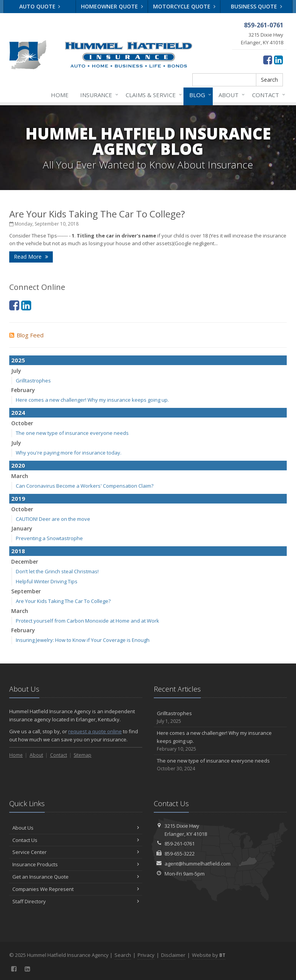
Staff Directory (76, 901)
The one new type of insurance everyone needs (72, 433)
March (20, 476)
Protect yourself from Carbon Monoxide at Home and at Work (87, 621)
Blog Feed (26, 335)
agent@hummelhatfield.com (198, 864)
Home (60, 95)
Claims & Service (152, 95)
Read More (31, 257)
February (23, 390)
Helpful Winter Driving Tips (47, 581)
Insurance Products (76, 864)
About (230, 95)
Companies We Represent (76, 889)
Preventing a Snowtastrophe (49, 538)
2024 (18, 413)
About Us (76, 828)
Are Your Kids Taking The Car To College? (97, 214)
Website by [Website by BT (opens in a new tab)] (209, 955)
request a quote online (95, 731)
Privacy (146, 955)
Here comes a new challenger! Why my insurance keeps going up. (92, 400)
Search (269, 80)
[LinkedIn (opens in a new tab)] (278, 60)
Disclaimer (173, 955)
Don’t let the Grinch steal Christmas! (57, 571)
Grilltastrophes (33, 381)
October (22, 423)
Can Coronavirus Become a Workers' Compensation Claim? (85, 486)
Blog (199, 95)
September (26, 591)
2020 (18, 465)
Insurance (98, 95)
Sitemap (82, 755)
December (25, 562)
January (22, 528)
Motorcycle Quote (184, 6)
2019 (18, 498)
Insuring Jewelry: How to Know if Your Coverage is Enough (83, 640)
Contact (267, 95)
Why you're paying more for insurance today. (69, 453)
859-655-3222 (180, 854)
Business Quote (256, 6)
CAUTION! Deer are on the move (53, 519)
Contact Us (76, 840)
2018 (18, 551)
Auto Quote (40, 6)
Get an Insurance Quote (76, 877)
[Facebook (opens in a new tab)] (268, 60)
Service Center (76, 852)
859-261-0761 (180, 844)
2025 (18, 360)
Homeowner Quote (112, 6)
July (16, 371)
